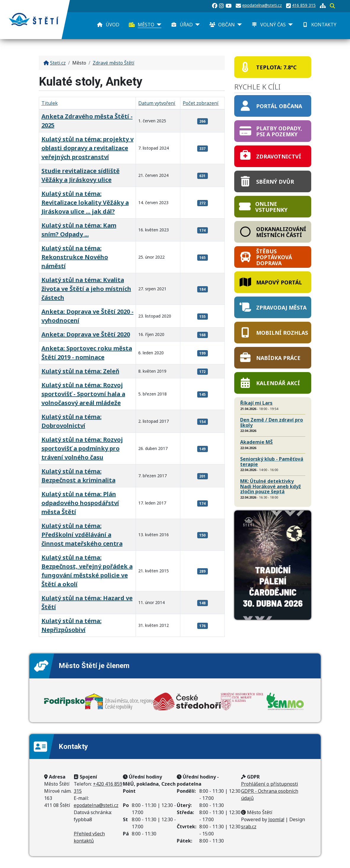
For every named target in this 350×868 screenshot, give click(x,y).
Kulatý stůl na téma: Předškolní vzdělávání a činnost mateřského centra (82, 535)
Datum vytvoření (157, 103)
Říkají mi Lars (256, 403)
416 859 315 (304, 5)
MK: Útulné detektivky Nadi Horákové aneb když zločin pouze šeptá (270, 486)
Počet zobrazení (201, 103)
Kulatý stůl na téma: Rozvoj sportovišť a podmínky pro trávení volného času (82, 448)
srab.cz (249, 827)
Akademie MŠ (256, 442)
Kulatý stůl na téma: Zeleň (80, 371)
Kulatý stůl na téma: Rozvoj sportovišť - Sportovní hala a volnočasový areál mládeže (83, 394)
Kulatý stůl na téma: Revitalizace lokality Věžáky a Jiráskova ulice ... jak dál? (85, 202)
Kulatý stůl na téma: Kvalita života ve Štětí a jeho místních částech (86, 289)
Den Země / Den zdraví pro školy (272, 422)
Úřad (186, 25)
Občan (227, 25)
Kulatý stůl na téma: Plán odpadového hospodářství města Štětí (80, 503)
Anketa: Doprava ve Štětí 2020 (86, 334)
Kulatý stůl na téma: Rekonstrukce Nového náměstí (75, 257)
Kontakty (324, 25)
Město (146, 25)
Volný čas (273, 25)
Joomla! (276, 819)
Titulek (50, 103)
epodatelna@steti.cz (262, 5)
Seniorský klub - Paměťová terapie (272, 462)
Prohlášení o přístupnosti (270, 784)
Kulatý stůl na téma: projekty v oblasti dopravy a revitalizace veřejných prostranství (87, 148)
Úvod (113, 25)
